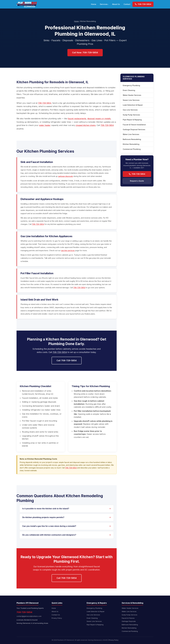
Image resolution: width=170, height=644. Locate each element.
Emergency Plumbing (131, 85)
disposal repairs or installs (99, 119)
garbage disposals (66, 176)
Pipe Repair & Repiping (132, 120)
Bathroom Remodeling (132, 139)
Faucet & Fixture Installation (134, 125)
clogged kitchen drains (86, 125)
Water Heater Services (132, 95)
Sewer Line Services (131, 100)
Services (104, 4)
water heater (45, 125)
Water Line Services (131, 134)
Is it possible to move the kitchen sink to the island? (46, 509)
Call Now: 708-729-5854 (85, 53)
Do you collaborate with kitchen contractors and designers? (49, 535)
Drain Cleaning (129, 90)
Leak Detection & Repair (133, 105)
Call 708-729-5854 (67, 360)
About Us (116, 4)
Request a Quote (137, 181)
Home (94, 4)
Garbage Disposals (129, 621)
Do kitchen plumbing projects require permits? (43, 517)
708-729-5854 (143, 4)
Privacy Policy (57, 618)
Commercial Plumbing (132, 149)
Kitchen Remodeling (131, 144)
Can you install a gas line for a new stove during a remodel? (49, 526)
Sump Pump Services (131, 115)
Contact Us (56, 615)
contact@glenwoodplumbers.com (29, 616)
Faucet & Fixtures (128, 618)
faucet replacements (77, 119)
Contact (127, 4)
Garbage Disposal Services (134, 129)
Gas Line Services (130, 110)
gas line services (68, 250)
